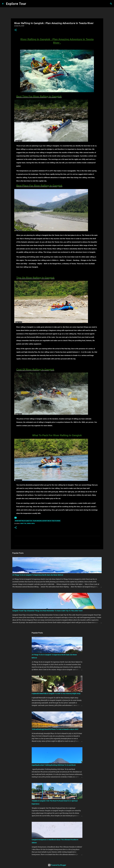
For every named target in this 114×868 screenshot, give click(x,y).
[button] (16, 30)
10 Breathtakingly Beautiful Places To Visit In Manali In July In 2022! (55, 729)
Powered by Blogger (57, 865)
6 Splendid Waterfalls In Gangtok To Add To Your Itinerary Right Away (56, 694)
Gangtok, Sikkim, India (27, 523)
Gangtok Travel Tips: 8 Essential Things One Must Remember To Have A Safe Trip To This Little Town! (47, 611)
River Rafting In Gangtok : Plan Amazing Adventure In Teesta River (38, 521)
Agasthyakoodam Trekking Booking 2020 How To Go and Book (54, 765)
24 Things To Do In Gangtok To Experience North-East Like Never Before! (38, 575)
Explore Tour (16, 4)
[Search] (29, 4)
